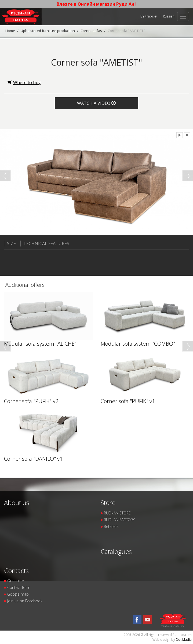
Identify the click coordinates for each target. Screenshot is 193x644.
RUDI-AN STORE (117, 513)
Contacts (16, 570)
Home (10, 31)
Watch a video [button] (96, 103)
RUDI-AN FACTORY (119, 520)
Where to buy (24, 83)
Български (149, 16)
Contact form (19, 587)
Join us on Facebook (25, 601)
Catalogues (116, 551)
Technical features (45, 244)
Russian (169, 16)
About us (17, 502)
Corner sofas (91, 31)
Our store (16, 581)
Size (10, 244)
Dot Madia (184, 640)
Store (108, 502)
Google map (18, 594)
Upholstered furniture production (48, 31)
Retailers (111, 526)
